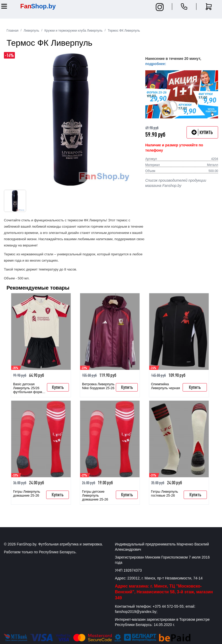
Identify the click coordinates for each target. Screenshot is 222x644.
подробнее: (156, 64)
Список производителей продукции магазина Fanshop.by (176, 183)
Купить (58, 387)
